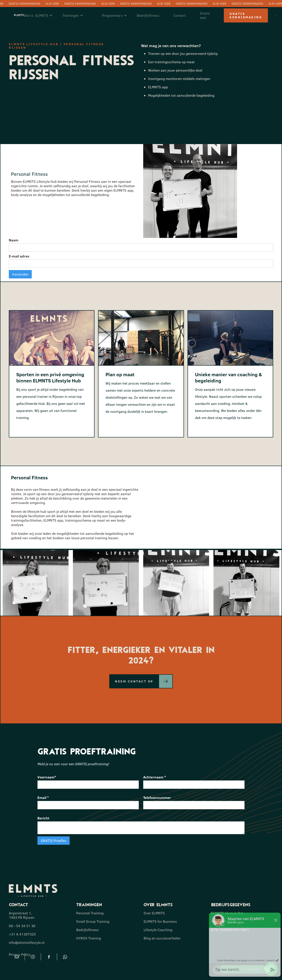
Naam (14, 240)
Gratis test (205, 15)
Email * (43, 798)
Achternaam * (155, 777)
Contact (180, 15)
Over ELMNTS (154, 913)
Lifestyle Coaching (158, 930)
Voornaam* (47, 777)
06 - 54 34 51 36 (22, 926)
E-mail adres (19, 256)
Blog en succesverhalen (162, 938)
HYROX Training (89, 938)
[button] (40, 15)
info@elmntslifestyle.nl (27, 943)
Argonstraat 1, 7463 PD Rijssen (22, 915)
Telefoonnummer (157, 798)
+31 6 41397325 (22, 934)
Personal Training (90, 913)
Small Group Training (93, 921)
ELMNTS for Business (160, 921)
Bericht (43, 818)
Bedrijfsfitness (148, 15)
